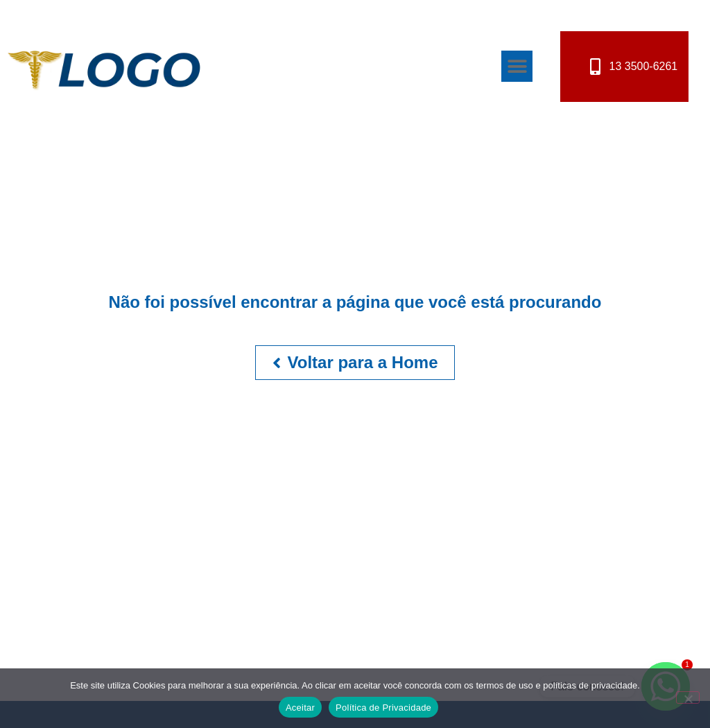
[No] (688, 697)
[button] (517, 66)
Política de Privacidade (383, 708)
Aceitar (300, 708)
